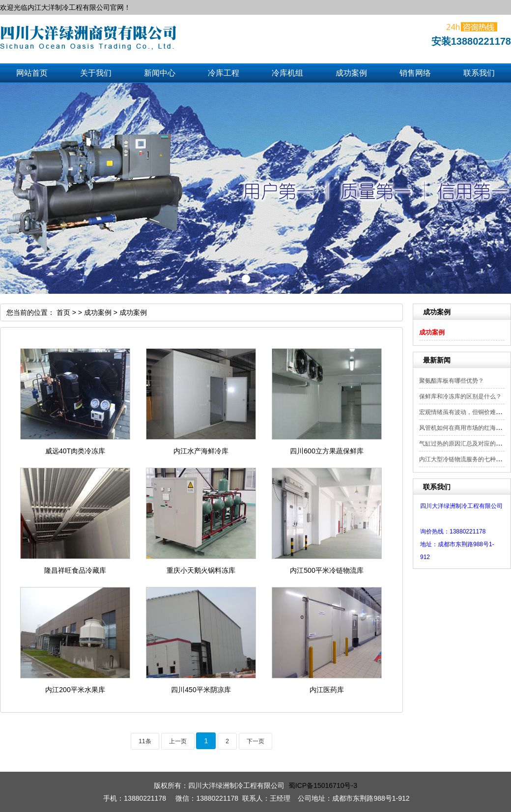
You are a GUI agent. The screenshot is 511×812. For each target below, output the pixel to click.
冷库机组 (287, 73)
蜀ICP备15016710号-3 (323, 785)
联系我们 (479, 73)
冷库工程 (224, 73)
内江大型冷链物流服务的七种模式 (463, 459)
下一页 (255, 741)
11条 (145, 741)
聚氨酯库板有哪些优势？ (452, 381)
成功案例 (351, 73)
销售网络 (415, 73)
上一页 (178, 741)
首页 (63, 312)
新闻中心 (160, 73)
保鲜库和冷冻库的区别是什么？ (460, 396)
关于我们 (96, 73)
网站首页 (32, 73)
